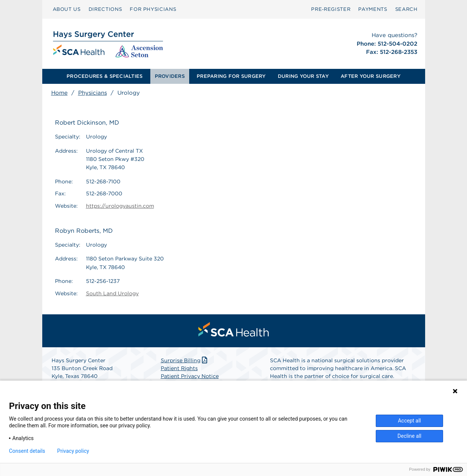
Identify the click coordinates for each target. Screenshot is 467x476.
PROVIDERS (170, 76)
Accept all (409, 421)
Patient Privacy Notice (190, 376)
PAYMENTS (373, 9)
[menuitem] (67, 9)
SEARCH (406, 9)
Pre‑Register (331, 9)
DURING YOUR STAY (303, 76)
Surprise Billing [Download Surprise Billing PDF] (185, 360)
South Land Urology (112, 293)
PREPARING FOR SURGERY (231, 76)
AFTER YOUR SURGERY (371, 76)
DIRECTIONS (105, 9)
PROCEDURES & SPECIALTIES (105, 76)
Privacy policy (73, 451)
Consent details (27, 451)
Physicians (93, 93)
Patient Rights (179, 368)
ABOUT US (67, 9)
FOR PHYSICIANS (153, 9)
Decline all (409, 436)
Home (59, 93)
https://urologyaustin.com (120, 206)
